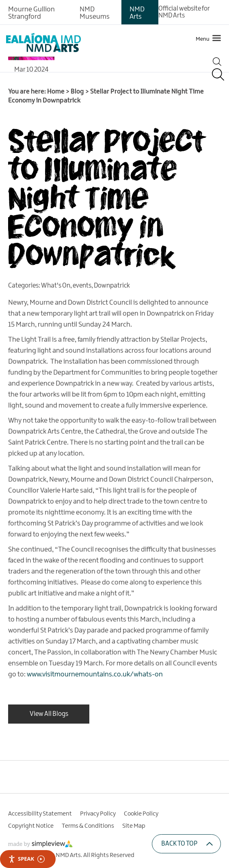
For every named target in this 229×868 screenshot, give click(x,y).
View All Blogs (49, 714)
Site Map (134, 826)
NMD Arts (137, 13)
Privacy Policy (98, 814)
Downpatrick (112, 286)
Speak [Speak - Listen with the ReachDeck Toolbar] (26, 859)
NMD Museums (95, 13)
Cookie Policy (141, 814)
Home (56, 92)
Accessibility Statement (40, 814)
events (82, 286)
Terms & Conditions (88, 826)
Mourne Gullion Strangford (31, 13)
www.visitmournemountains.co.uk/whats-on (95, 674)
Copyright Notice (31, 826)
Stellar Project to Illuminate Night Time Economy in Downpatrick (106, 197)
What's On (56, 286)
